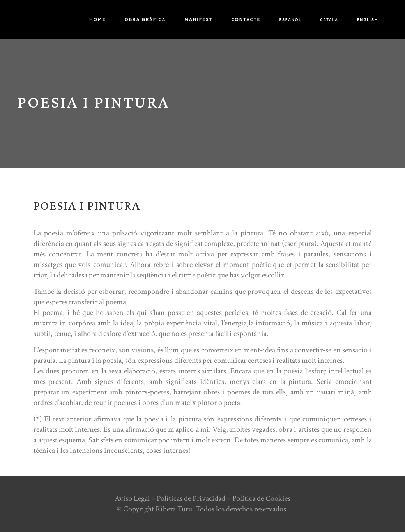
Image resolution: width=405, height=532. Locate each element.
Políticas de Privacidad (191, 498)
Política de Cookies (261, 498)
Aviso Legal (132, 498)
